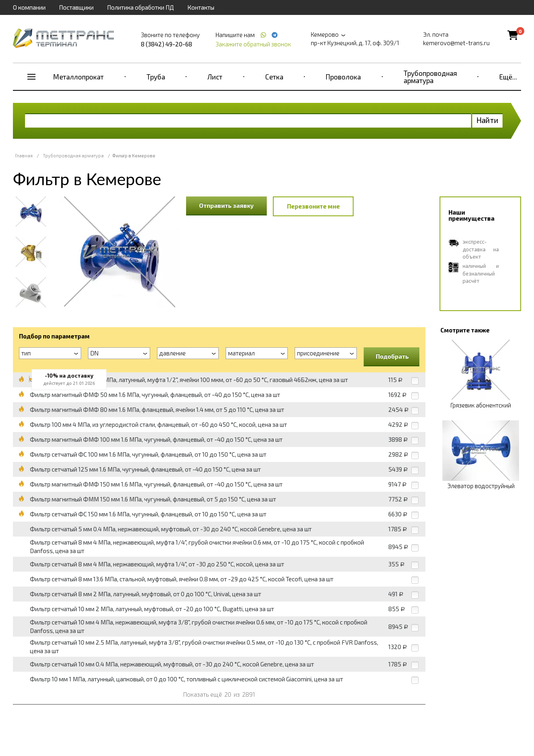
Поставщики (76, 7)
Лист (215, 77)
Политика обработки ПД (140, 7)
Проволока (343, 77)
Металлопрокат (79, 77)
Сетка (274, 77)
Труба (156, 77)
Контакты (201, 7)
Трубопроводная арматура (430, 77)
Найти (487, 120)
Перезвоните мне (313, 206)
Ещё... (508, 77)
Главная (24, 156)
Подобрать (392, 356)
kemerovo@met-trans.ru (456, 43)
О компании (29, 7)
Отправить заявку (226, 205)
